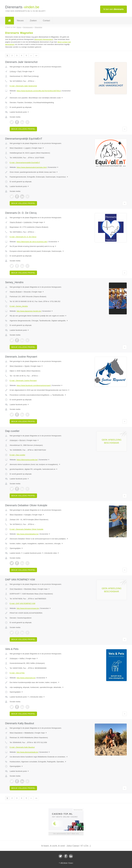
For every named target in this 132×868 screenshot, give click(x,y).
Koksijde (28, 515)
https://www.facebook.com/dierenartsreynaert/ (34, 385)
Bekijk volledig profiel (23, 129)
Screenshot (53, 167)
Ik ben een (114, 9)
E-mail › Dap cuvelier (17, 455)
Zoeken (33, 21)
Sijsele (27, 366)
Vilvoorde (27, 292)
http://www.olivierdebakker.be (27, 534)
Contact (46, 21)
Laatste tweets (16, 553)
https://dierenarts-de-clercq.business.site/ (32, 242)
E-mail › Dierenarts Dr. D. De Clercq (23, 237)
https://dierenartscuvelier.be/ (27, 460)
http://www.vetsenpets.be (26, 678)
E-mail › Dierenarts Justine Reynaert (23, 381)
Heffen (22, 658)
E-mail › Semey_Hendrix (19, 306)
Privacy (71, 863)
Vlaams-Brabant (16, 222)
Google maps (28, 71)
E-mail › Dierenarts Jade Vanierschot (23, 86)
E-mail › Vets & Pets (17, 673)
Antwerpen (14, 440)
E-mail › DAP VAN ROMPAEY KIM (22, 603)
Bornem (23, 440)
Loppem (28, 148)
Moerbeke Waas (30, 589)
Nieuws (20, 21)
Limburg (13, 71)
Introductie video (52, 553)
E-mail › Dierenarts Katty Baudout (22, 747)
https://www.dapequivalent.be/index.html (32, 167)
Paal (19, 71)
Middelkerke (29, 733)
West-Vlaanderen (16, 148)
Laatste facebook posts (19, 112)
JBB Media (64, 863)
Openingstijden (16, 548)
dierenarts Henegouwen (44, 39)
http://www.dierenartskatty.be (27, 752)
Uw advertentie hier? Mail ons (66, 834)
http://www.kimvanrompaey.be (28, 608)
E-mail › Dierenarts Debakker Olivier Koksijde (26, 529)
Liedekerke (28, 222)
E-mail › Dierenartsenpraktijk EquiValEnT (25, 163)
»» (36, 55)
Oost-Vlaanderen (16, 589)
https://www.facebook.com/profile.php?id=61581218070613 (39, 91)
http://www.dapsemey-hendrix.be (29, 311)
